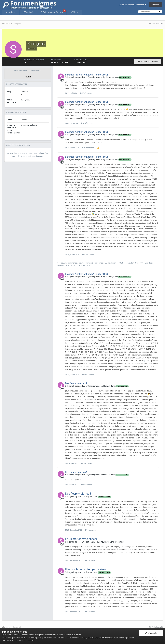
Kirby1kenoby (107, 77)
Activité (29, 12)
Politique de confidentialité (45, 635)
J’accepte (151, 633)
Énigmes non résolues (54, 12)
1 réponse (90, 560)
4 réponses (86, 463)
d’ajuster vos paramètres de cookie (98, 638)
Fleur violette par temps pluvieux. (97, 263)
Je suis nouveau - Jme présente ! (109, 542)
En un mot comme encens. (82, 539)
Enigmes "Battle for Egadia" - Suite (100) (87, 75)
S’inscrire (155, 5)
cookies (24, 638)
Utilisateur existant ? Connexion (132, 5)
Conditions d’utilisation (72, 635)
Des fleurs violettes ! (76, 383)
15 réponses (86, 93)
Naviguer (12, 12)
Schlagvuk (70, 77)
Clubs (75, 12)
